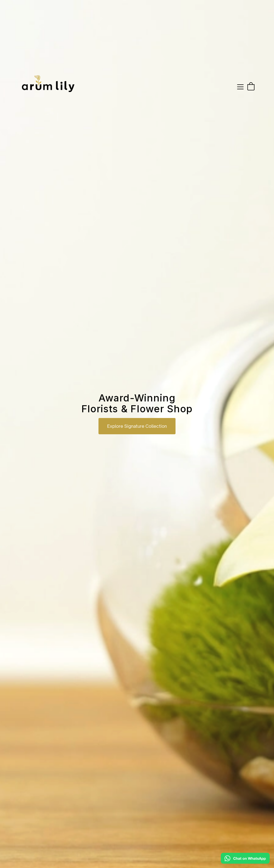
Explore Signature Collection (137, 426)
